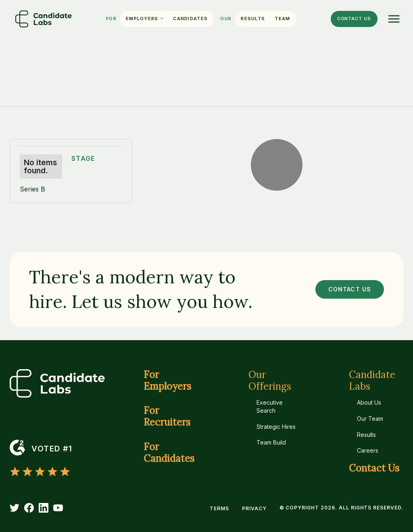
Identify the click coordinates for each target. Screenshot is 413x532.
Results (253, 19)
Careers (368, 450)
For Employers (167, 381)
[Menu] (394, 19)
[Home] (44, 19)
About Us (369, 402)
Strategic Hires (276, 427)
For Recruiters (167, 417)
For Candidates (169, 453)
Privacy (254, 508)
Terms (219, 508)
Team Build (271, 442)
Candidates (190, 19)
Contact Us (374, 469)
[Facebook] (29, 508)
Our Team (370, 419)
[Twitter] (15, 508)
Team (282, 19)
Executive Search (270, 406)
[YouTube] (58, 508)
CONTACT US (350, 289)
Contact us (354, 19)
